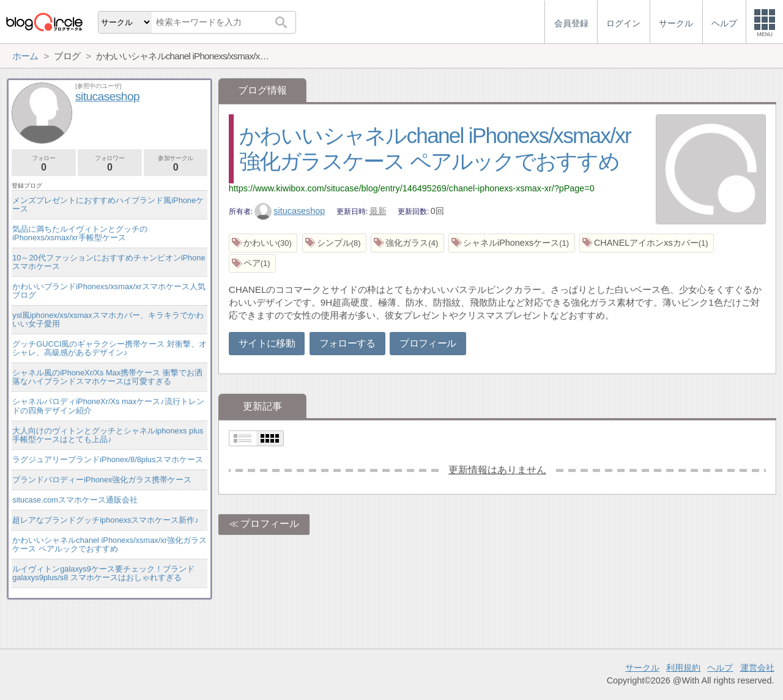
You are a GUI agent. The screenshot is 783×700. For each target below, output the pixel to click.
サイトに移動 (267, 343)
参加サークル (176, 164)
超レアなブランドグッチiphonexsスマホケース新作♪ (106, 520)
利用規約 (683, 668)
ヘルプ (720, 668)
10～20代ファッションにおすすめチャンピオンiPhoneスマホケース (109, 262)
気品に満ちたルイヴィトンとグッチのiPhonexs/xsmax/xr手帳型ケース (80, 233)
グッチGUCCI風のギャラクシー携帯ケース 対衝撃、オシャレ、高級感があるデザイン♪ (109, 348)
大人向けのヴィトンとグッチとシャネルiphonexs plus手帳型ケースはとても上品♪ (108, 435)
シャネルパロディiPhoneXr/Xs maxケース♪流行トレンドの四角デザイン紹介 (108, 406)
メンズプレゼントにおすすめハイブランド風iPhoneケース (108, 204)
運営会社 (757, 668)
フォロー (44, 164)
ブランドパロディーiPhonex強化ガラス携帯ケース (102, 480)
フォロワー (110, 164)
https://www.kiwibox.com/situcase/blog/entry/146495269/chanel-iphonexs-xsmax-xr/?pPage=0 (412, 188)
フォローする (347, 343)
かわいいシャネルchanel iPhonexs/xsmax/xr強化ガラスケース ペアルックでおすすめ (109, 544)
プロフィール (428, 343)
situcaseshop (290, 211)
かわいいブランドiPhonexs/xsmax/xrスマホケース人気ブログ (109, 291)
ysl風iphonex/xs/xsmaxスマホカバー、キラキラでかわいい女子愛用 (108, 319)
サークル (642, 668)
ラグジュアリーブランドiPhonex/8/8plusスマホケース (108, 459)
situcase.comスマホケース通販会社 (75, 500)
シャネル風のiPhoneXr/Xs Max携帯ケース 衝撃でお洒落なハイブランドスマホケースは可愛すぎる (107, 377)
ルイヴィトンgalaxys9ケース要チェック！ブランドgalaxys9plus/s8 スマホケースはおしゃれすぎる (103, 573)
